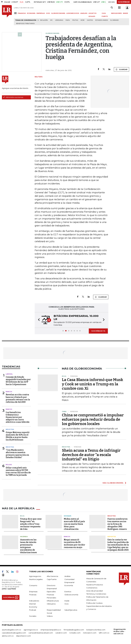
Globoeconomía (71, 594)
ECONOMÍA (31, 13)
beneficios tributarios (25, 24)
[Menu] (16, 13)
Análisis (67, 576)
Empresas (33, 591)
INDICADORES (116, 13)
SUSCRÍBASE (124, 2)
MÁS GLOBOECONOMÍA (113, 483)
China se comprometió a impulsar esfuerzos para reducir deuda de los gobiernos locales (93, 419)
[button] (38, 320)
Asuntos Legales (36, 579)
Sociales (68, 516)
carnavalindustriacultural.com (41, 633)
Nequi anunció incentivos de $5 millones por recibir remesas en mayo (74, 543)
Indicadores (34, 601)
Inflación (44, 20)
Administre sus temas (13, 97)
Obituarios (51, 604)
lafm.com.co (104, 633)
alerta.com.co (8, 636)
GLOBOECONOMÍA (58, 13)
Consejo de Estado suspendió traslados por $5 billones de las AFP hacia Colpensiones (18, 381)
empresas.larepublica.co (51, 630)
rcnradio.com (75, 633)
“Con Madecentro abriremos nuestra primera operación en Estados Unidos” (17, 454)
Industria (10, 429)
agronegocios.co (31, 630)
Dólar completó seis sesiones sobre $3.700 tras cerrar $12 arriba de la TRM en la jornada (18, 471)
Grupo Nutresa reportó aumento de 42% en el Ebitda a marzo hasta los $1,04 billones (18, 436)
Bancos (9, 392)
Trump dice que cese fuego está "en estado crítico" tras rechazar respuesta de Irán (31, 524)
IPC (51, 20)
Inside (67, 601)
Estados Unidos (102, 20)
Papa (68, 20)
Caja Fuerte (52, 579)
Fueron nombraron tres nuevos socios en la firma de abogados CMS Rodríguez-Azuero (118, 524)
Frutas (75, 20)
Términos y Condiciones (96, 594)
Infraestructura (53, 601)
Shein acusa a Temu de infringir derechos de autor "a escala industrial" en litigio (91, 455)
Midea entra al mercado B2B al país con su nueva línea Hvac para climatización (74, 524)
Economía (69, 585)
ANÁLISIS (84, 13)
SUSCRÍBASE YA (98, 331)
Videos (50, 616)
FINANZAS (22, 13)
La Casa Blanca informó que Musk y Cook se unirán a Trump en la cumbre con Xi (93, 384)
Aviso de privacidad (94, 591)
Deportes (112, 537)
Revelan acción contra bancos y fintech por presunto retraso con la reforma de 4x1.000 (18, 398)
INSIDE (125, 13)
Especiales (51, 591)
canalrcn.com (61, 633)
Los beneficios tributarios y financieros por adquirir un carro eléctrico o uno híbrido (18, 417)
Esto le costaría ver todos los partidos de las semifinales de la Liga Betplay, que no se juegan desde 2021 (118, 545)
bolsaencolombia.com (96, 630)
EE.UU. (22, 516)
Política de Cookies (94, 603)
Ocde (83, 20)
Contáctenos (92, 588)
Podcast (33, 610)
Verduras (59, 20)
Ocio (67, 604)
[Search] (112, 8)
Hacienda (24, 537)
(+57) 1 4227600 (9, 589)
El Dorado (114, 20)
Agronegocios (35, 576)
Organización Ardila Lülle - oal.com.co (120, 631)
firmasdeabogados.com (74, 630)
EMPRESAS (41, 13)
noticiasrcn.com (90, 633)
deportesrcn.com (23, 636)
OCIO (48, 13)
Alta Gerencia (52, 576)
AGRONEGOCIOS (73, 13)
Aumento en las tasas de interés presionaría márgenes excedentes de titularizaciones (28, 546)
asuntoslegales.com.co (12, 630)
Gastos (90, 20)
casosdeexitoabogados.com (14, 633)
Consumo (33, 585)
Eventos (68, 591)
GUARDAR (121, 69)
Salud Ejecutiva (71, 610)
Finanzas (33, 594)
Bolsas (9, 465)
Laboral (9, 374)
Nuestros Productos (95, 585)
